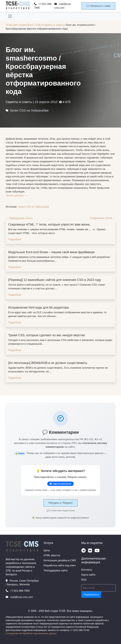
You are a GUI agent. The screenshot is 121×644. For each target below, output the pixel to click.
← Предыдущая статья (19, 218)
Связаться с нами (98, 6)
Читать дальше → (16, 195)
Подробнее (15, 239)
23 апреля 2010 (46, 102)
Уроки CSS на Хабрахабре (29, 110)
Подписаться (91, 595)
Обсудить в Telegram (60, 503)
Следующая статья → (103, 218)
